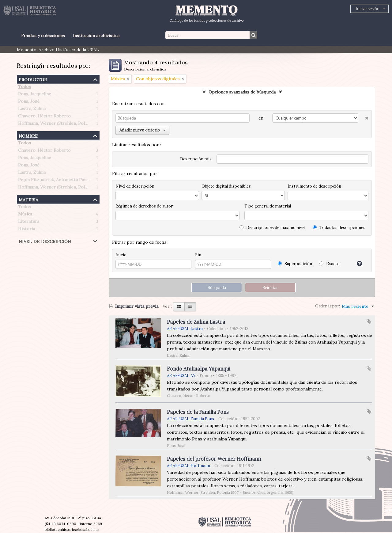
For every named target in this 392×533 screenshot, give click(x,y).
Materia (28, 199)
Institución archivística (96, 36)
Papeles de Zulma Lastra (196, 322)
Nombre (28, 135)
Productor (33, 79)
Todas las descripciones (339, 228)
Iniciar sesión (368, 9)
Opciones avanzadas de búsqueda (242, 92)
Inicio (121, 255)
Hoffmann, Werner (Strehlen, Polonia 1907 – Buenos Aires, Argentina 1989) (94, 124)
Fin (198, 255)
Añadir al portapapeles (369, 322)
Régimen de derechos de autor (144, 206)
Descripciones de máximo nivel (272, 228)
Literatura (29, 223)
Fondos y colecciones (43, 36)
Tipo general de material (268, 206)
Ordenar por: (328, 306)
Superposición (295, 264)
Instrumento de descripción (314, 186)
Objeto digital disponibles (226, 186)
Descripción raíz (196, 159)
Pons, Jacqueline (35, 95)
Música (25, 215)
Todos (24, 88)
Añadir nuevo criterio (142, 130)
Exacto (330, 264)
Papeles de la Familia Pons (198, 412)
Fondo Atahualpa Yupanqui (199, 369)
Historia (26, 230)
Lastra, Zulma (32, 110)
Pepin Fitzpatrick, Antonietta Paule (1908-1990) (67, 181)
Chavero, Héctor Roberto (44, 117)
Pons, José (29, 102)
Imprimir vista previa (134, 306)
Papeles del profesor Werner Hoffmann (214, 459)
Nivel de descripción (45, 241)
